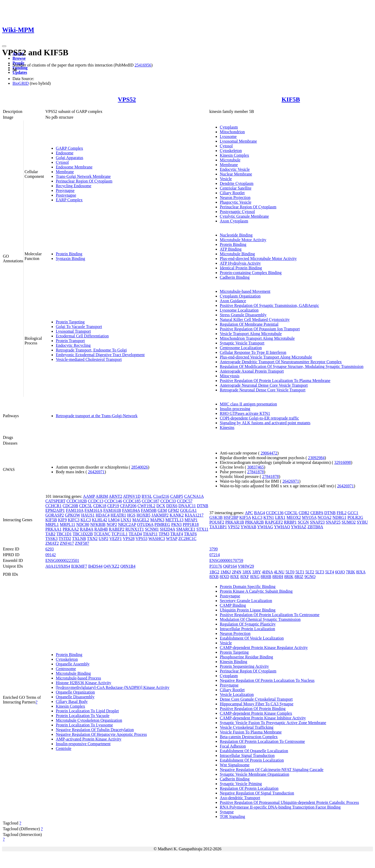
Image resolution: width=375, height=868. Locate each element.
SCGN (303, 522)
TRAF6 (190, 534)
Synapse (227, 812)
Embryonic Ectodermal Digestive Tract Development (100, 355)
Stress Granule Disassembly (243, 315)
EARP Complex (69, 200)
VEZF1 (116, 539)
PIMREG (162, 524)
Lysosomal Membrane (238, 141)
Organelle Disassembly (75, 697)
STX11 (202, 529)
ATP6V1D (132, 496)
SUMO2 (349, 522)
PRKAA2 (71, 529)
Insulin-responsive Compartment (83, 744)
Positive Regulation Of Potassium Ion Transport (260, 329)
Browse (19, 58)
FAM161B (112, 510)
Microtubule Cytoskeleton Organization (89, 720)
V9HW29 (246, 566)
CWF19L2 (146, 506)
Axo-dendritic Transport (240, 798)
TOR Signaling (232, 817)
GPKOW (72, 515)
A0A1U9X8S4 (58, 566)
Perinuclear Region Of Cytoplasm (84, 181)
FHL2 (342, 513)
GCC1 (353, 513)
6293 (49, 549)
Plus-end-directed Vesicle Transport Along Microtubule (266, 357)
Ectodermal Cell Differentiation (82, 336)
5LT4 (330, 572)
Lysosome (228, 136)
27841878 (255, 472)
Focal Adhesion (233, 746)
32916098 (342, 462)
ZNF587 (82, 543)
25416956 (143, 65)
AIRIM (102, 496)
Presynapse (65, 190)
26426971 (96, 472)
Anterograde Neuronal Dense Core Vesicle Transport (264, 385)
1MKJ (226, 572)
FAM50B (149, 510)
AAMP (89, 496)
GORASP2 (55, 515)
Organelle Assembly (73, 664)
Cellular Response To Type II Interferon (253, 352)
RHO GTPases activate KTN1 (245, 413)
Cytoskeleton (231, 151)
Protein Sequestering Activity (244, 666)
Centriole (64, 748)
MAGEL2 (141, 520)
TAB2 (50, 534)
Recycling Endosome (73, 186)
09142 (51, 555)
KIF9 (63, 520)
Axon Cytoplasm (234, 221)
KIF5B (291, 99)
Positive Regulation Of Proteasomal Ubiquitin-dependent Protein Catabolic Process (289, 802)
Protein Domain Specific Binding (248, 587)
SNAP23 (317, 522)
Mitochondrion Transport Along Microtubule (257, 338)
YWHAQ (282, 527)
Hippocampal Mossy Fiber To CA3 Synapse (257, 704)
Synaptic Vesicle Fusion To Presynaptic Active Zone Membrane (273, 723)
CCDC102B (77, 501)
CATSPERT (55, 501)
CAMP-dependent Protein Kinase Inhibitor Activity (263, 718)
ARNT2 (116, 496)
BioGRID (21, 83)
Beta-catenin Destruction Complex (249, 737)
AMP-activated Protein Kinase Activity (89, 739)
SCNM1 (152, 529)
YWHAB (248, 527)
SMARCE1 (186, 529)
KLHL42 (100, 520)
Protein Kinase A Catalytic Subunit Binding (256, 591)
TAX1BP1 (218, 527)
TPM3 (164, 534)
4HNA (267, 572)
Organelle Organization (75, 692)
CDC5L (86, 506)
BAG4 (260, 513)
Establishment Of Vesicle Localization (252, 638)
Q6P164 (230, 566)
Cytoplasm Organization (240, 296)
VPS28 (129, 539)
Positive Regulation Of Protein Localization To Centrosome (270, 615)
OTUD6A (145, 524)
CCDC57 (185, 501)
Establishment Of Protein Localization (252, 760)
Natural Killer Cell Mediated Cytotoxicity (255, 320)
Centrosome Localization (241, 348)
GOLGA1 (188, 510)
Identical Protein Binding (241, 268)
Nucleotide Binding (236, 235)
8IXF (245, 577)
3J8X (247, 572)
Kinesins (227, 427)
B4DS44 (95, 566)
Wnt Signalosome (235, 765)
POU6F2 (217, 522)
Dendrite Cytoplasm (237, 183)
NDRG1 (339, 517)
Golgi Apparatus (69, 158)
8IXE (235, 577)
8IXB (214, 577)
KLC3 (86, 520)
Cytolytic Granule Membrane (244, 216)
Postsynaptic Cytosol (237, 212)
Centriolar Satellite (236, 188)
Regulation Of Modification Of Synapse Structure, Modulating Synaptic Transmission (292, 366)
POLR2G (355, 517)
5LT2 (310, 572)
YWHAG (265, 527)
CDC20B (70, 506)
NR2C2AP (127, 524)
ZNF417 (67, 543)
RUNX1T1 (135, 529)
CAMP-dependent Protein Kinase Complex (256, 713)
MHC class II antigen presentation (248, 404)
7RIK (351, 572)
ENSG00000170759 (226, 560)
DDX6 (172, 506)
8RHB (266, 577)
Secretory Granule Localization (246, 601)
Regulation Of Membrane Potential (249, 324)
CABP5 (177, 496)
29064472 (269, 453)
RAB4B (101, 529)
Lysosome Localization (239, 310)
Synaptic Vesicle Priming (241, 784)
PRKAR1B (235, 522)
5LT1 (300, 572)
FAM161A (93, 510)
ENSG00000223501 (62, 560)
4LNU (279, 572)
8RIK (289, 577)
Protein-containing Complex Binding (251, 273)
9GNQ (310, 577)
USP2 (104, 539)
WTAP (171, 539)
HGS (131, 515)
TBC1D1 (64, 534)
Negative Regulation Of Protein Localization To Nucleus (267, 680)
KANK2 (177, 515)
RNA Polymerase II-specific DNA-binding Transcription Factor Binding (280, 807)
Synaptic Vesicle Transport (242, 343)
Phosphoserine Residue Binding (246, 657)
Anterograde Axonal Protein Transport (252, 371)
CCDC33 (168, 501)
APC (249, 513)
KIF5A (245, 517)
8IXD (224, 577)
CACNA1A (194, 496)
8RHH (278, 577)
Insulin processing (235, 409)
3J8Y (256, 572)
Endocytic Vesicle (235, 169)
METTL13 (174, 520)
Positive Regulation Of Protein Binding (253, 709)
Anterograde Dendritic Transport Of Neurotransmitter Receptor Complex (281, 362)
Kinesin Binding (233, 662)
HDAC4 (102, 515)
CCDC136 (275, 513)
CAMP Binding (233, 605)
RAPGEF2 (274, 522)
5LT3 (320, 572)
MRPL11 (68, 524)
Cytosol (62, 162)
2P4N (236, 572)
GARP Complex (69, 148)
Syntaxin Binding (70, 259)
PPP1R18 (191, 524)
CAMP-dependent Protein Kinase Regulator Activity (264, 648)
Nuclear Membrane (236, 174)
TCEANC (102, 534)
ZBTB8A (315, 527)
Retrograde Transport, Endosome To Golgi (91, 350)
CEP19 (113, 506)
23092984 (316, 458)
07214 (215, 555)
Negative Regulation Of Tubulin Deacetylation (95, 730)
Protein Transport (70, 341)
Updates (20, 72)
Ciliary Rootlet (232, 193)
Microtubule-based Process (78, 678)
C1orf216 (161, 496)
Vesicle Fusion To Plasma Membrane (251, 732)
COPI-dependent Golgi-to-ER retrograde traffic (259, 418)
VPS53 (142, 539)
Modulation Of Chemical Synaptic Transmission (260, 619)
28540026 (140, 467)
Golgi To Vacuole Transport (79, 327)
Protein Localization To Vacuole (83, 716)
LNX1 (126, 520)
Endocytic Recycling (73, 345)
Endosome (65, 153)
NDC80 (83, 524)
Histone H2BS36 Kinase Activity (83, 683)
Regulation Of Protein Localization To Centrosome (262, 741)
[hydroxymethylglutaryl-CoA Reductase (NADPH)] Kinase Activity (113, 687)
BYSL (147, 496)
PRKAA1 (53, 529)
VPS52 (127, 99)
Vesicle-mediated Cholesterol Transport (89, 359)
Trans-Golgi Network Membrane (83, 176)
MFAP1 (191, 520)
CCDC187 (151, 501)
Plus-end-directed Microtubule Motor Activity (258, 259)
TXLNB (79, 539)
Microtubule (230, 160)
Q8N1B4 (128, 566)
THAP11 (150, 534)
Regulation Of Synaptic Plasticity (248, 624)
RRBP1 (290, 522)
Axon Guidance (233, 301)
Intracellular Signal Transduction (247, 755)
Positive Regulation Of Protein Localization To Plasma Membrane (275, 381)
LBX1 (280, 517)
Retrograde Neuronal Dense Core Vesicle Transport (263, 390)
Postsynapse (66, 195)
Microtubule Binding (237, 254)
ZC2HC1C (187, 539)
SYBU (362, 522)
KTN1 (269, 517)
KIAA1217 (194, 515)
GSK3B (216, 517)
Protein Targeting (70, 322)
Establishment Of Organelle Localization (254, 751)
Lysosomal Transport (73, 331)
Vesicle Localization (237, 694)
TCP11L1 (120, 534)
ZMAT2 (52, 543)
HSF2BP (231, 517)
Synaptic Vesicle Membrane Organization (254, 774)
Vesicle (226, 179)
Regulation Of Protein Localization (249, 788)
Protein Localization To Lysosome (84, 725)
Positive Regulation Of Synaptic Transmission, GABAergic (269, 305)
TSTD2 (65, 539)
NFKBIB (98, 524)
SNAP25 (333, 522)
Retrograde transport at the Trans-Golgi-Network (97, 416)
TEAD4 (135, 534)
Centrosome (66, 669)
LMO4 (114, 520)
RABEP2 (117, 529)
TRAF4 (177, 534)
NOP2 (112, 524)
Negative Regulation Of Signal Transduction (257, 793)
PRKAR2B (254, 522)
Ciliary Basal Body (72, 702)
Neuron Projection (235, 198)
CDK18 (100, 506)
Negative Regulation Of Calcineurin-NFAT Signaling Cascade (272, 770)
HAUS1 (88, 515)
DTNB (203, 506)
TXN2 (92, 539)
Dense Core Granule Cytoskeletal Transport (256, 699)
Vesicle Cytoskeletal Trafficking (247, 727)
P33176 (216, 566)
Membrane (65, 172)
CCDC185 (132, 501)
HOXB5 (143, 515)
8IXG (255, 577)
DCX (161, 506)
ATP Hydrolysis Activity (240, 263)
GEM (162, 510)
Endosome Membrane (74, 167)
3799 (214, 549)
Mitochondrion (232, 132)
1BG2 (214, 572)
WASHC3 (157, 539)
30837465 (255, 467)
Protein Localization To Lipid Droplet (87, 711)
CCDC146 (113, 501)
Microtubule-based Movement (245, 291)
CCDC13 (96, 501)
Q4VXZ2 (111, 566)
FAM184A (131, 510)
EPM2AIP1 (55, 510)
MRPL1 (52, 524)
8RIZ (299, 577)
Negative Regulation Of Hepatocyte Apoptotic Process (101, 734)
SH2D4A (168, 529)
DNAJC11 (187, 506)
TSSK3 (51, 539)
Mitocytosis (230, 376)
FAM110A (75, 510)
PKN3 (177, 524)
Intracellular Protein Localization (247, 629)
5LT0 (290, 572)
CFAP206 (128, 506)
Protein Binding (69, 254)
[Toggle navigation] (4, 46)
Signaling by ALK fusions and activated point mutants (265, 423)
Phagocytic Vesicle (236, 202)
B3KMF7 (79, 566)
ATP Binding (231, 249)
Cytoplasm (229, 127)
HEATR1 (118, 515)
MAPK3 (157, 520)
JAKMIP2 (160, 515)
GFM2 (174, 510)
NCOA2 (324, 517)
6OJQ (340, 572)
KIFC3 (73, 520)
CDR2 (304, 513)
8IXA (361, 572)
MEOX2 (294, 517)
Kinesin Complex (234, 155)
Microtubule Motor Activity (243, 240)
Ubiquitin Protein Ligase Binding (248, 610)
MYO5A (309, 517)
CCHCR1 (53, 506)
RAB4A (87, 529)
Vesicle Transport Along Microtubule (251, 334)
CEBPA (317, 513)
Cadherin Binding (235, 277)
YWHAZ (299, 527)
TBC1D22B (83, 534)
